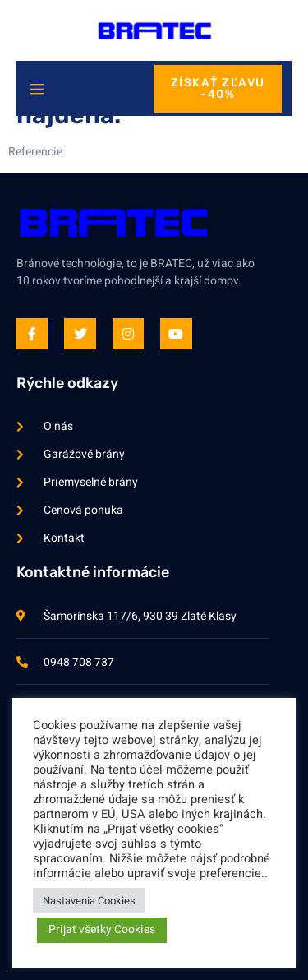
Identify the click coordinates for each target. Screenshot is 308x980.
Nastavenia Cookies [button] (89, 901)
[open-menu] (37, 90)
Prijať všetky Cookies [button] (102, 929)
